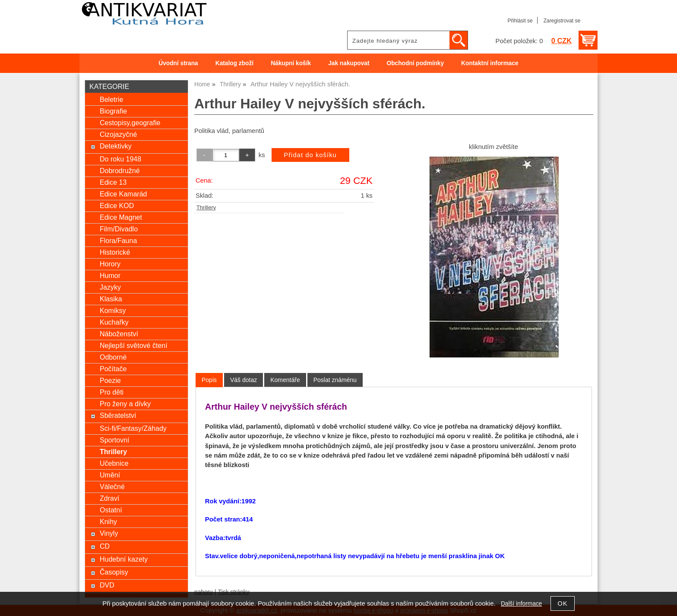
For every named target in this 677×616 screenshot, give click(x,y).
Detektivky (116, 146)
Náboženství (119, 334)
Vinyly (109, 533)
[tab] (209, 380)
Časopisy (114, 572)
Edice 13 (113, 182)
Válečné (112, 486)
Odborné (113, 357)
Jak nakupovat (349, 63)
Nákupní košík (291, 63)
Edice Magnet (121, 217)
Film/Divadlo (119, 229)
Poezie (110, 380)
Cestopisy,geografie (130, 123)
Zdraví (109, 498)
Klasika (111, 299)
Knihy (108, 521)
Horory (110, 264)
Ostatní (111, 510)
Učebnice (114, 463)
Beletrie (111, 99)
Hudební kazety (124, 559)
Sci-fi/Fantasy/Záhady (133, 428)
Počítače (113, 369)
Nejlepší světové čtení (134, 345)
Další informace (521, 604)
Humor (110, 275)
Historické (115, 252)
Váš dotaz (244, 380)
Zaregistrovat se (562, 21)
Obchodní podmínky (415, 63)
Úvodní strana (178, 63)
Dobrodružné (120, 171)
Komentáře (285, 380)
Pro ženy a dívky (125, 404)
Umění (110, 475)
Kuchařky (114, 322)
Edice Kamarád (123, 194)
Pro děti (112, 392)
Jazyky (110, 287)
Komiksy (113, 310)
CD (105, 546)
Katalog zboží (234, 63)
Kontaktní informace (490, 63)
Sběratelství (118, 415)
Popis (209, 380)
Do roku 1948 (120, 159)
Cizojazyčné (118, 134)
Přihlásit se (520, 21)
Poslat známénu (335, 380)
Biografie (113, 111)
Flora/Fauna (118, 240)
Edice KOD (117, 205)
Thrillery (206, 208)
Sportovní (115, 440)
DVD (107, 585)
